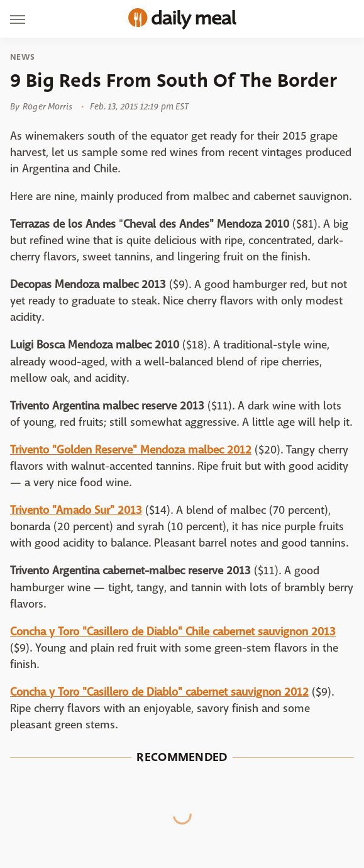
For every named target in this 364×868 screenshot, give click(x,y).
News (22, 57)
